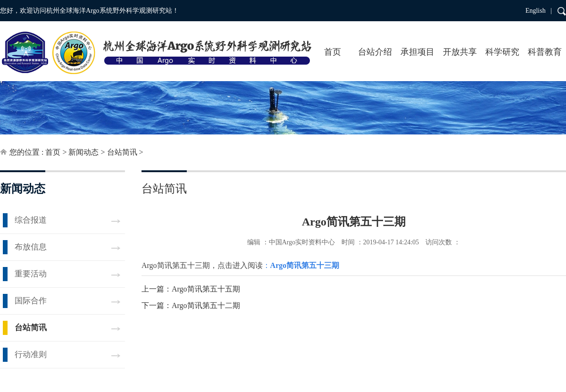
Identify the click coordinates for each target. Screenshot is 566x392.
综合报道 (31, 220)
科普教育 (545, 52)
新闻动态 (83, 152)
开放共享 (460, 52)
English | (539, 11)
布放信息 (31, 247)
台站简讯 (122, 152)
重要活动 (31, 274)
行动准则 (31, 354)
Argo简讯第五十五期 (206, 289)
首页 (333, 52)
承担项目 (417, 52)
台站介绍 (375, 52)
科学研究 (502, 52)
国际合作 (31, 301)
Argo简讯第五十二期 (206, 305)
